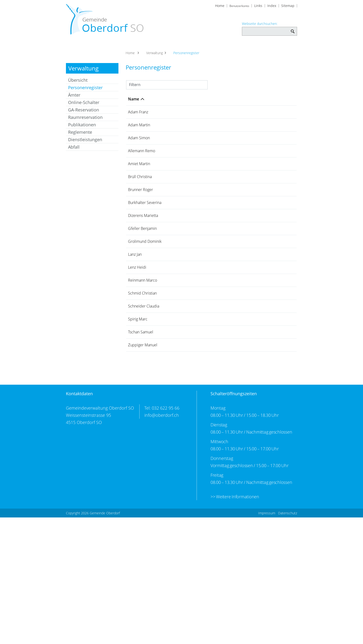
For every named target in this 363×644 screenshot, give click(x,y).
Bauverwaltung (231, 313)
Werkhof (226, 149)
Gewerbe (197, 48)
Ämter (74, 101)
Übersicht (78, 86)
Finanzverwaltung (233, 249)
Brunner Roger (135, 233)
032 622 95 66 (282, 249)
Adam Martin (134, 133)
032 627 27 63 (282, 331)
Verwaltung (146, 48)
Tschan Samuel (134, 451)
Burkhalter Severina (137, 251)
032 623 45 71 (282, 118)
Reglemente (80, 138)
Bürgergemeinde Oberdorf (242, 131)
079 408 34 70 (282, 377)
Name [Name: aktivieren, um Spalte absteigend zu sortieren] (134, 105)
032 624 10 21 (282, 466)
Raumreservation (85, 123)
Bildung (287, 48)
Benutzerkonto (237, 6)
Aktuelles (77, 48)
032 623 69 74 (282, 195)
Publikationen (82, 130)
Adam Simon (133, 151)
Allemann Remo (136, 179)
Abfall (74, 153)
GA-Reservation (84, 116)
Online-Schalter (84, 108)
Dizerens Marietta (135, 279)
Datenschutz (288, 640)
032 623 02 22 (282, 277)
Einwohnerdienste (234, 343)
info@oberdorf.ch (162, 542)
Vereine (221, 48)
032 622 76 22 (282, 435)
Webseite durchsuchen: (260, 24)
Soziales (173, 48)
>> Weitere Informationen (235, 623)
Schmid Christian (135, 397)
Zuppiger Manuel (136, 469)
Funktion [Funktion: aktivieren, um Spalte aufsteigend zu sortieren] (161, 105)
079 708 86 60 (282, 395)
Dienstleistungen (85, 145)
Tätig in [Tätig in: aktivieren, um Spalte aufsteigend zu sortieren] (225, 105)
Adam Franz (138, 118)
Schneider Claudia (137, 415)
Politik (122, 48)
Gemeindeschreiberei (237, 348)
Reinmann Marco (137, 379)
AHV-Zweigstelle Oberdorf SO (241, 415)
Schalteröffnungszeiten (234, 520)
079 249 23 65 (282, 149)
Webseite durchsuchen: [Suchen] (293, 29)
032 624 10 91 (282, 295)
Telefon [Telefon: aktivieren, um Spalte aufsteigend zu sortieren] (277, 105)
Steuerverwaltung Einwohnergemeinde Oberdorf (236, 259)
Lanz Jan (135, 331)
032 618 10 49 (282, 231)
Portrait (101, 48)
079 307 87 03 (282, 177)
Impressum (267, 640)
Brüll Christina (135, 215)
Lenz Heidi (137, 343)
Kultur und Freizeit (254, 48)
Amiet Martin (134, 197)
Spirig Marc (138, 435)
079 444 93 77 (282, 213)
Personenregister (93, 93)
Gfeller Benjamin (136, 297)
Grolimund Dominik (137, 315)
